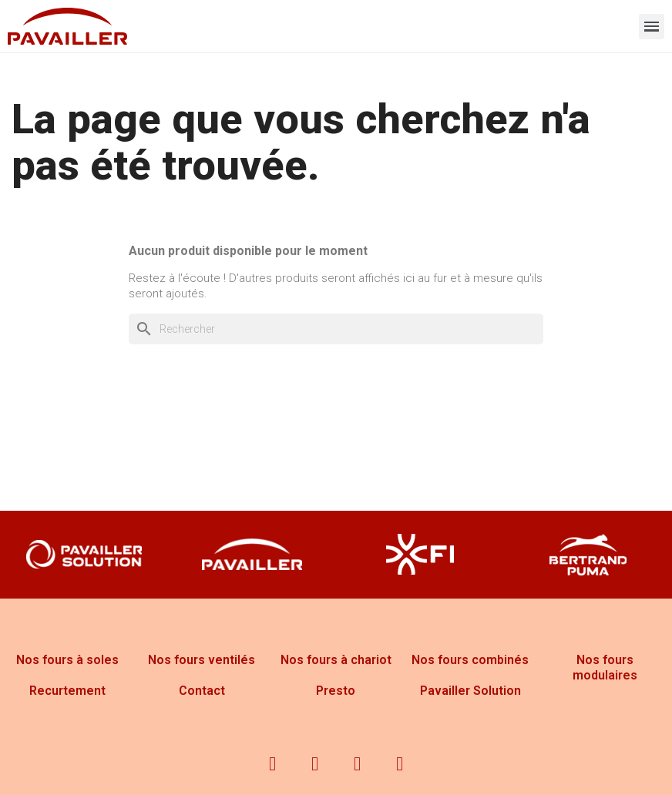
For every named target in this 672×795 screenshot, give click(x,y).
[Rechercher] (336, 329)
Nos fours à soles (67, 660)
